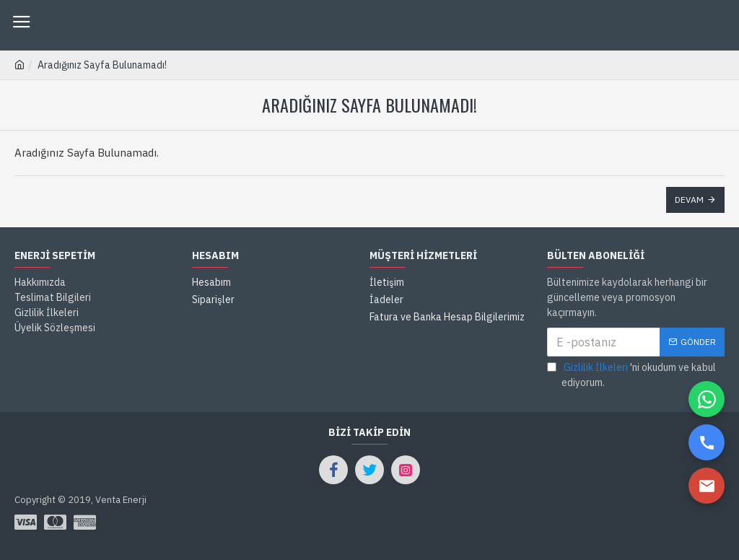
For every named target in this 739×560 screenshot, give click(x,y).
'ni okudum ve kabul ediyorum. (631, 375)
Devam (689, 200)
